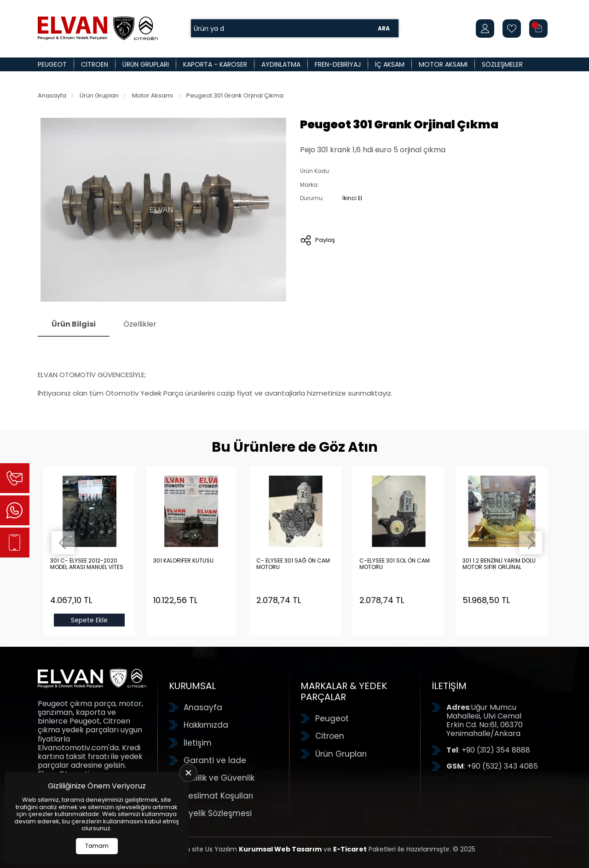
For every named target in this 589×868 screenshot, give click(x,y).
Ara (384, 28)
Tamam (97, 846)
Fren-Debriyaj (338, 64)
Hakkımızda (206, 725)
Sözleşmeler (502, 64)
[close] (188, 773)
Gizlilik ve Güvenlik (219, 778)
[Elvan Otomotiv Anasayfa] (98, 28)
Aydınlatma (281, 64)
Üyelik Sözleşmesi (218, 813)
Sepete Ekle (89, 620)
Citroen (95, 64)
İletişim (198, 743)
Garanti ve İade (215, 760)
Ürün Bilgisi (74, 324)
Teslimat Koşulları (218, 796)
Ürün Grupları (146, 64)
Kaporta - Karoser (215, 64)
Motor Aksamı (443, 64)
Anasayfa (52, 95)
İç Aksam (390, 64)
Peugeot (52, 64)
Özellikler (140, 324)
